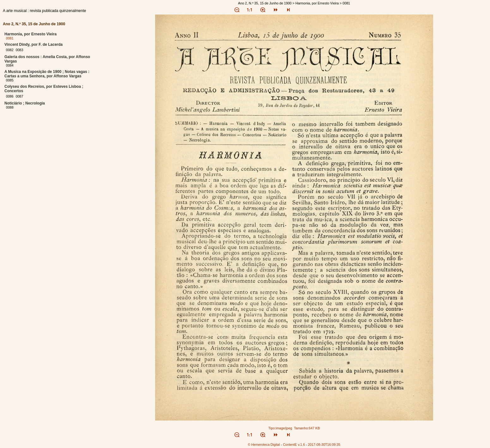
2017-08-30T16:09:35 (324, 445)
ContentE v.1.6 (294, 445)
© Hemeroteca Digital (264, 445)
